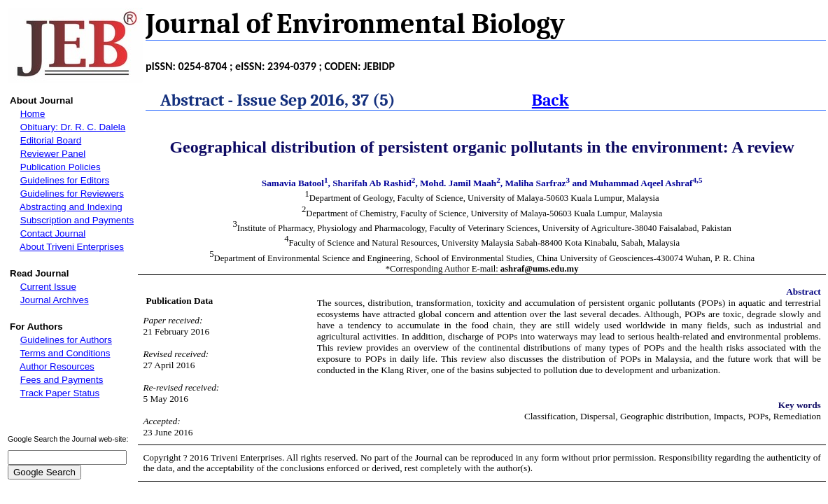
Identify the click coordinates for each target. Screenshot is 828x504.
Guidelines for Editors (65, 180)
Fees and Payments (62, 380)
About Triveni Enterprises (72, 247)
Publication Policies (61, 167)
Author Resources (57, 366)
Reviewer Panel (53, 154)
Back (550, 100)
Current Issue (48, 287)
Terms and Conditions (65, 353)
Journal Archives (55, 300)
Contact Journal (53, 233)
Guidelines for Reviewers (72, 194)
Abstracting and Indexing (71, 207)
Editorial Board (51, 140)
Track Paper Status (60, 393)
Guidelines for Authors (66, 340)
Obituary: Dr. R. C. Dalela (73, 127)
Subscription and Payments (77, 220)
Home (33, 114)
